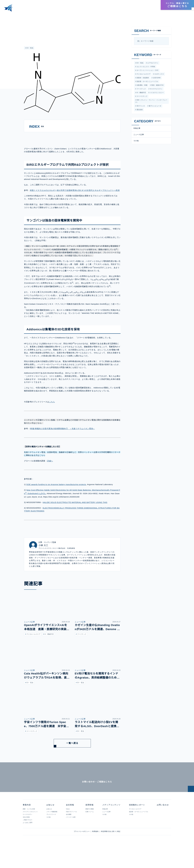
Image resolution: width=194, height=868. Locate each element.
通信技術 (139, 111)
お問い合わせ (163, 825)
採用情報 (153, 5)
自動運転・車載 (142, 86)
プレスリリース (51, 835)
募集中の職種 (89, 829)
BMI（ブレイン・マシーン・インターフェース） (151, 102)
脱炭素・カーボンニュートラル (147, 82)
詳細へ (50, 473)
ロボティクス (159, 74)
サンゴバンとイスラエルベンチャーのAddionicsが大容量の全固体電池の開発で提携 (55, 16)
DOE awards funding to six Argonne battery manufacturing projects (58, 497)
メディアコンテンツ (116, 9)
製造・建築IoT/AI (157, 86)
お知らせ (152, 9)
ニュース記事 (29, 28)
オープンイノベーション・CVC (147, 71)
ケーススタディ (27, 835)
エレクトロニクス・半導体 (146, 67)
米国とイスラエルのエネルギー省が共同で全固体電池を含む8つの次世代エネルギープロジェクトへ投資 (75, 203)
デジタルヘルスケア (143, 74)
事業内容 (100, 9)
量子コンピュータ (155, 107)
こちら (52, 414)
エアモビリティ (152, 63)
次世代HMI (156, 78)
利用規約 (95, 852)
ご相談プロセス (28, 840)
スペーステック (142, 97)
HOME (5, 16)
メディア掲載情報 (52, 832)
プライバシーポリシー (82, 852)
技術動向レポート (136, 9)
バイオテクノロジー (156, 94)
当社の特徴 (26, 837)
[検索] (166, 41)
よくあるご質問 (28, 843)
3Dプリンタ (140, 107)
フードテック (141, 90)
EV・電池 (29, 48)
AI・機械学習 (141, 94)
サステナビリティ (156, 90)
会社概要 (69, 835)
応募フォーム (89, 832)
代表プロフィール (71, 832)
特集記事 (137, 130)
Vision (68, 829)
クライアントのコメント (30, 832)
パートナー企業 (71, 837)
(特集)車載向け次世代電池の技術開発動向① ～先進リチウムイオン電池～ (62, 441)
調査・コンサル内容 (29, 829)
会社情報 (143, 5)
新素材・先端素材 (142, 78)
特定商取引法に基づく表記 (111, 852)
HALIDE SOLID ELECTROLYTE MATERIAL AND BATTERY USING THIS (73, 515)
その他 (136, 142)
